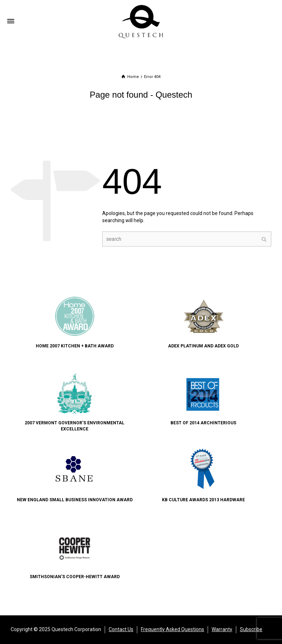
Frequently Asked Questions (172, 629)
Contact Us (121, 629)
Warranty (222, 629)
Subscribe (251, 629)
